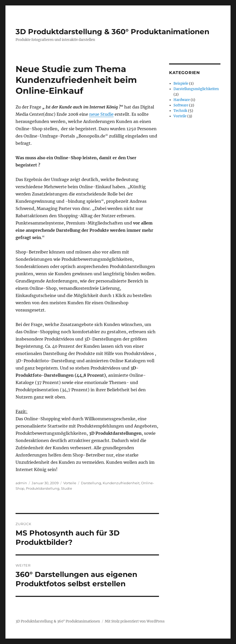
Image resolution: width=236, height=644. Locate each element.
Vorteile (70, 483)
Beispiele (181, 84)
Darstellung (91, 483)
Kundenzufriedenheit (121, 483)
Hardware (182, 100)
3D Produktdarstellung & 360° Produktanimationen (112, 32)
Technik (180, 111)
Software (181, 105)
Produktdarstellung (43, 488)
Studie (67, 488)
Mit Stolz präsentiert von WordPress (135, 621)
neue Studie (101, 114)
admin (21, 483)
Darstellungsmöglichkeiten (196, 89)
